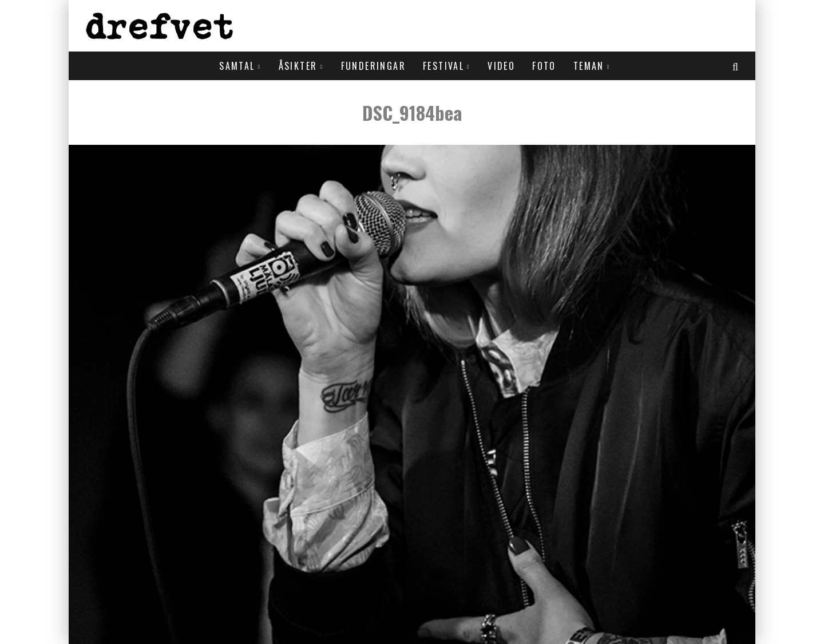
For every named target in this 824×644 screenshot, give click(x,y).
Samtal (237, 66)
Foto (544, 66)
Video (501, 66)
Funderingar (373, 66)
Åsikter (298, 66)
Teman (589, 66)
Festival (443, 66)
